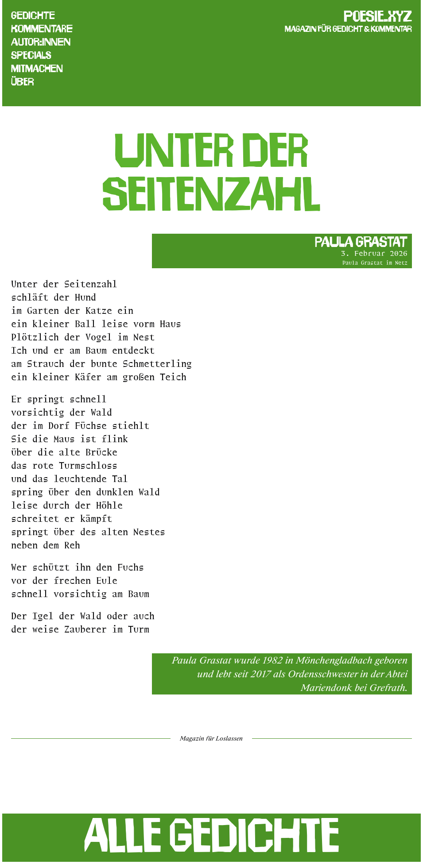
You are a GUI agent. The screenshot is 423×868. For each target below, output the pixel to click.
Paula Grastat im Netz (375, 262)
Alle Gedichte (212, 835)
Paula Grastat (361, 242)
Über (23, 82)
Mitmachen (37, 69)
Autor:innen (41, 42)
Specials (31, 55)
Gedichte (33, 15)
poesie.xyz (378, 16)
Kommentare (42, 29)
